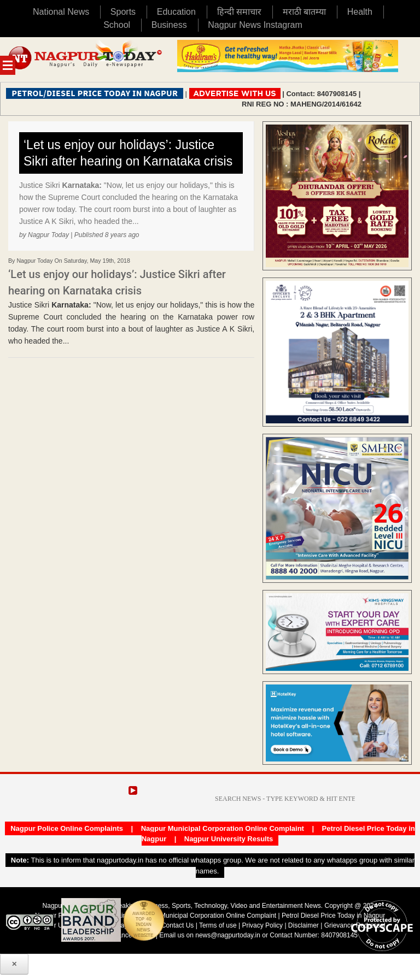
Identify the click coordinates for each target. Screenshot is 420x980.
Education (176, 12)
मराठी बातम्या (304, 12)
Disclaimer (304, 925)
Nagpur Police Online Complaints (67, 828)
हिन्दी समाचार (239, 12)
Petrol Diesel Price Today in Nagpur (333, 916)
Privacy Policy (262, 925)
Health (360, 12)
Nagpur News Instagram (255, 25)
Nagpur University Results (229, 839)
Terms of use (218, 925)
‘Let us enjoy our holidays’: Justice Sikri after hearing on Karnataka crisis (128, 153)
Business (169, 25)
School (117, 25)
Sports (123, 12)
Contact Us (177, 925)
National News (61, 12)
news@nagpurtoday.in (228, 935)
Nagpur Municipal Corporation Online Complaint (223, 828)
